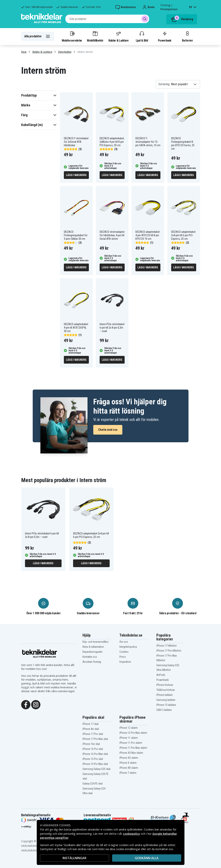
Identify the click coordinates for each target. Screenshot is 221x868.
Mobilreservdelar (72, 36)
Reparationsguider (93, 652)
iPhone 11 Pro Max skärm (133, 748)
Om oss (124, 642)
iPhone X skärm (128, 763)
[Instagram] (36, 704)
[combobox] (107, 19)
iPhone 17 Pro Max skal (95, 739)
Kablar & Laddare (119, 36)
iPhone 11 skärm (129, 738)
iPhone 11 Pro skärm (131, 743)
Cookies (124, 652)
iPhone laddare (165, 695)
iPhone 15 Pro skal (93, 759)
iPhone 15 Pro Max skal (95, 764)
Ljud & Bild (142, 36)
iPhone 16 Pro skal (93, 749)
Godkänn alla (147, 858)
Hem (24, 52)
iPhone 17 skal (90, 724)
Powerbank (165, 36)
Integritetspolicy (128, 647)
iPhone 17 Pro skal (93, 734)
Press (123, 657)
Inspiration (125, 662)
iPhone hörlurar (165, 685)
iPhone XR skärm (129, 768)
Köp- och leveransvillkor (95, 642)
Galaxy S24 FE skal (93, 784)
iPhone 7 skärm (128, 773)
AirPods (161, 675)
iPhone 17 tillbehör (167, 646)
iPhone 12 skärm (129, 728)
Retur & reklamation (93, 647)
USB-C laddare (164, 710)
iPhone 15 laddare (166, 705)
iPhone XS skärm (129, 758)
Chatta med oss (108, 430)
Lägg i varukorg (76, 175)
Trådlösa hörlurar (166, 690)
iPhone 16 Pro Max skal (95, 754)
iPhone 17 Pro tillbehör (169, 651)
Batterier (187, 36)
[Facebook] (26, 704)
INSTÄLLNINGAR (74, 858)
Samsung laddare (166, 700)
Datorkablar (65, 52)
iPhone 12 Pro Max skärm (133, 733)
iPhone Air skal (91, 729)
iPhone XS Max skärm (131, 753)
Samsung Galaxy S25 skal (96, 769)
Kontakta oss (90, 657)
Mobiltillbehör (95, 36)
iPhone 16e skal (91, 744)
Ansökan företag (92, 662)
